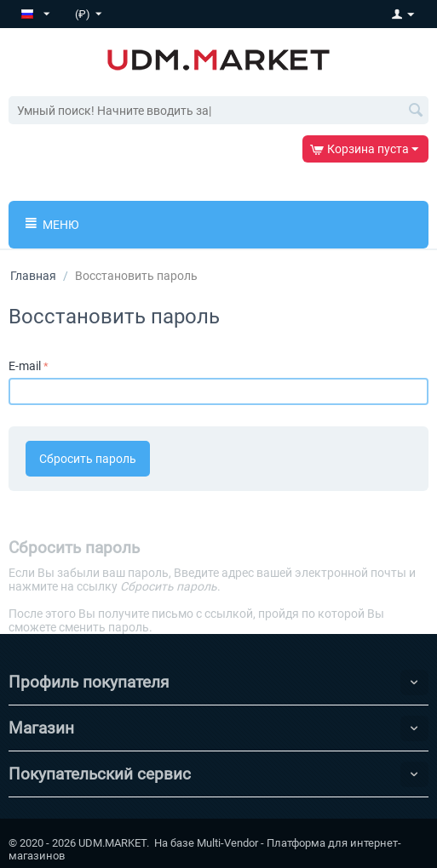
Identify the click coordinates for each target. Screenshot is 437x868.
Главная (33, 276)
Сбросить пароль (88, 459)
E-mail (25, 366)
